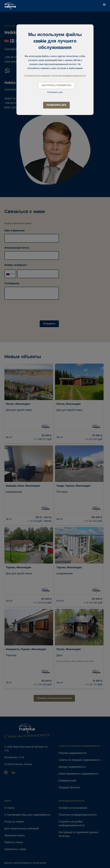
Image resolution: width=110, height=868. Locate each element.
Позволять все (56, 105)
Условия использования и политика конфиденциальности (55, 76)
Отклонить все (55, 92)
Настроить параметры (56, 85)
